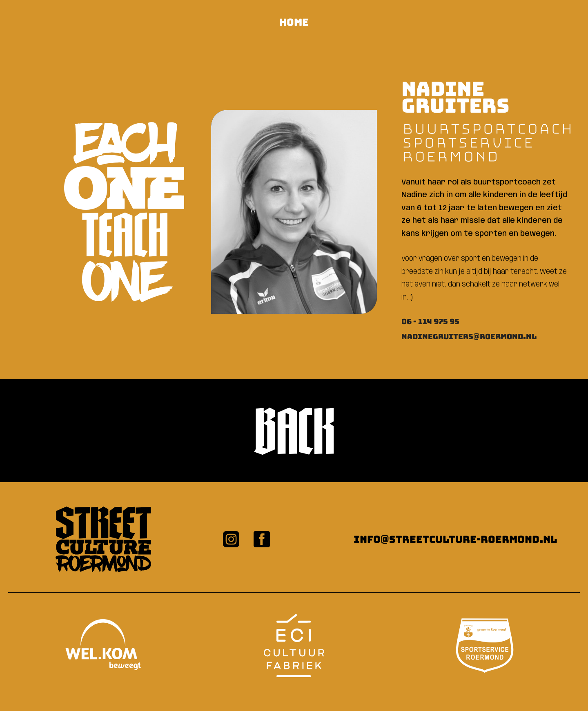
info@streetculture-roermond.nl (455, 539)
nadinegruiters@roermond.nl (469, 337)
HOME (294, 22)
